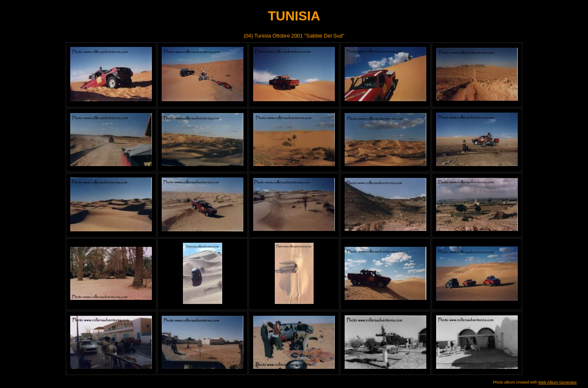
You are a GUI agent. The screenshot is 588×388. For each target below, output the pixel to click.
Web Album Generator (558, 382)
